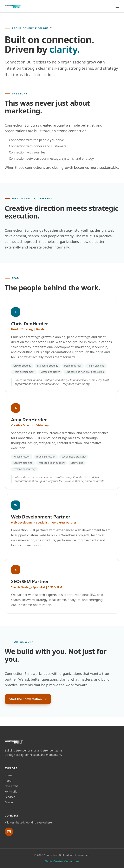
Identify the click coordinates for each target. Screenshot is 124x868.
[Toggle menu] (117, 6)
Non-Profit (11, 786)
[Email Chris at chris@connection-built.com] (9, 832)
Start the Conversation (28, 699)
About (9, 781)
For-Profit (11, 791)
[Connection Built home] (13, 6)
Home (9, 775)
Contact (10, 802)
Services (10, 797)
